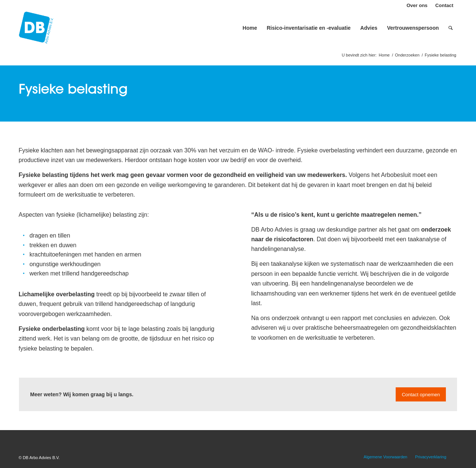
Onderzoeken (407, 55)
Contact (444, 5)
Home (384, 55)
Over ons (417, 5)
